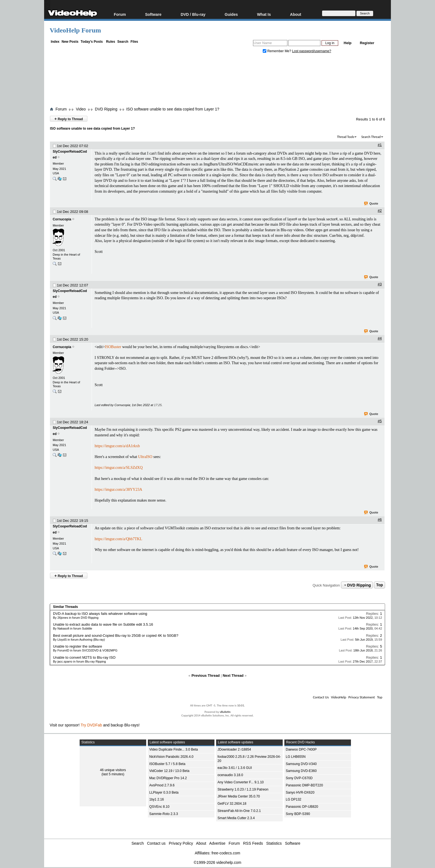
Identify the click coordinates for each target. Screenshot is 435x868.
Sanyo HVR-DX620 (300, 792)
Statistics (274, 843)
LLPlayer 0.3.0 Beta (164, 792)
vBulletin (225, 712)
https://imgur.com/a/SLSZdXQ (119, 468)
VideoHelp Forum (75, 30)
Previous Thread (206, 675)
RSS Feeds (253, 843)
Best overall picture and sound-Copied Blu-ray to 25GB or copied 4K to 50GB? (116, 636)
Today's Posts (92, 42)
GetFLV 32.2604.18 (232, 804)
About (295, 14)
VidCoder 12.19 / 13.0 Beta (169, 771)
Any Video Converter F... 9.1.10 (241, 782)
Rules (111, 42)
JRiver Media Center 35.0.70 (239, 796)
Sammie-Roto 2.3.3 (164, 814)
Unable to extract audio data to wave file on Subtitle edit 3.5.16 (103, 624)
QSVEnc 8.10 (159, 807)
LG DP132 (294, 799)
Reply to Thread (69, 119)
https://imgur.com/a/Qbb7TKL (118, 539)
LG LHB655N (296, 757)
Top (380, 585)
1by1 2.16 (157, 799)
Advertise (217, 843)
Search (123, 42)
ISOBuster (113, 347)
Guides (231, 14)
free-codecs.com (226, 853)
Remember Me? (277, 51)
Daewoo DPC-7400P (301, 749)
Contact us (156, 843)
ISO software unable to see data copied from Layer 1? (173, 109)
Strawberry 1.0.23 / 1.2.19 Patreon (243, 789)
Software (153, 14)
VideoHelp (339, 697)
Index (55, 42)
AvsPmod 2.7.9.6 (162, 785)
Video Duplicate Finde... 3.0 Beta (174, 749)
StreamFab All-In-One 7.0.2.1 (239, 811)
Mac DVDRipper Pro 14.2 (168, 778)
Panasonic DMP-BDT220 (304, 785)
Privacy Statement (362, 697)
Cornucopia (62, 219)
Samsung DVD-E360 (301, 771)
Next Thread (233, 675)
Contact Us (321, 697)
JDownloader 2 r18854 (234, 749)
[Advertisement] (217, 81)
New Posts (70, 42)
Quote (371, 204)
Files (134, 42)
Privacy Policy (181, 843)
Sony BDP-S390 (298, 814)
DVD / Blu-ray (193, 14)
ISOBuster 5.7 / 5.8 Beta (167, 764)
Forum (120, 14)
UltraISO (145, 457)
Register (367, 43)
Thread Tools (346, 137)
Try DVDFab (91, 725)
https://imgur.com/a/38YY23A (118, 490)
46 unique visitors (113, 770)
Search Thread (371, 137)
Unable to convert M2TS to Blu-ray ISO (84, 657)
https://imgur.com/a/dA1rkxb (117, 446)
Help (348, 43)
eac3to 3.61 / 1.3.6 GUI (235, 768)
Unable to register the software (78, 646)
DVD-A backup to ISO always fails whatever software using (100, 614)
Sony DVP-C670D (299, 778)
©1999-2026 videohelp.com (217, 862)
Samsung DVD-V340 (301, 764)
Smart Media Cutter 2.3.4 (236, 818)
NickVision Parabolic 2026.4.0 (171, 757)
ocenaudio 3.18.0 (230, 775)
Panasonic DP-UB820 (302, 807)
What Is (264, 14)
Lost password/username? (312, 51)
